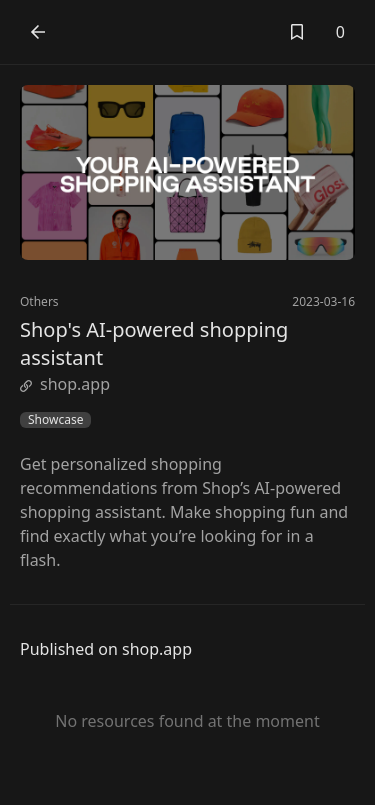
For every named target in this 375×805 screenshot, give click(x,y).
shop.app (65, 384)
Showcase (55, 420)
